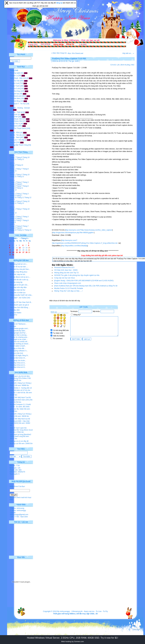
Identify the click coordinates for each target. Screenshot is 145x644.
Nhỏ (133, 65)
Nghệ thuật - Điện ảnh (18, 78)
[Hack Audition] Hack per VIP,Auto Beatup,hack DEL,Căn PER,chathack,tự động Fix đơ (86, 286)
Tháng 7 (13, 157)
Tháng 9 (13, 188)
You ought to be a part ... (19, 339)
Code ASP (14, 115)
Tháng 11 (13, 159)
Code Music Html (16, 119)
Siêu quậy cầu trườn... (18, 361)
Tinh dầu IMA (15, 310)
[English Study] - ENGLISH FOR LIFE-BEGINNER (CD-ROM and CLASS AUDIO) (84, 281)
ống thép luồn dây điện (18, 287)
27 (23, 252)
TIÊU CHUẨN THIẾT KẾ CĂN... (21, 295)
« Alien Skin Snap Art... (60, 53)
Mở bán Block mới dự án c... (20, 277)
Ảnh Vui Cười (15, 89)
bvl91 (77, 61)
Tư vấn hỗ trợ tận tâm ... (19, 267)
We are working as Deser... (20, 344)
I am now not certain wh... (19, 342)
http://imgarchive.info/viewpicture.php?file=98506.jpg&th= (73, 233)
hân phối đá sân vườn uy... (20, 280)
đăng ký (60, 3)
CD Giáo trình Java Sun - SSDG (66, 270)
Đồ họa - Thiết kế (16, 112)
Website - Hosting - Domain (20, 108)
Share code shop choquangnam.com (68, 283)
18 (17, 250)
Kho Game (14, 126)
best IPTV (14, 315)
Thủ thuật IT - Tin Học (18, 104)
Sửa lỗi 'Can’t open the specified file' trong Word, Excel (21, 429)
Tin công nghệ (15, 73)
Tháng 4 (13, 165)
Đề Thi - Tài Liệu (16, 135)
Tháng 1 (13, 169)
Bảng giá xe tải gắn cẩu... (19, 285)
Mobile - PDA (15, 133)
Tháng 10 (26, 157)
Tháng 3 (25, 182)
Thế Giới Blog (15, 101)
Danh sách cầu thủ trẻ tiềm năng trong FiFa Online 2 (20, 377)
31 (13, 255)
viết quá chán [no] (16, 353)
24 (13, 252)
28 (27, 252)
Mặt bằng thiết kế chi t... (19, 264)
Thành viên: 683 (16, 470)
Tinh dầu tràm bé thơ (18, 290)
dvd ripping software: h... (19, 351)
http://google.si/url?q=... (18, 333)
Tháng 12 (21, 159)
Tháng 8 (19, 157)
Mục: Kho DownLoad (75, 53)
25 (17, 252)
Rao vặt (13, 142)
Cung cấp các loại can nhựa (64, 278)
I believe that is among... (19, 335)
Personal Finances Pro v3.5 (64, 268)
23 (10, 252)
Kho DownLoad (16, 96)
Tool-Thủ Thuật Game (18, 128)
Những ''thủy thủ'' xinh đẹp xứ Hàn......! (68, 291)
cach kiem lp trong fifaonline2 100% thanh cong (21, 435)
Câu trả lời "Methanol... (18, 324)
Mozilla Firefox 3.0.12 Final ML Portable (69, 288)
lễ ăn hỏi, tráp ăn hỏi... (18, 274)
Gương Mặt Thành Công (19, 145)
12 (20, 248)
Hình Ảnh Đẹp (15, 91)
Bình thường (125, 65)
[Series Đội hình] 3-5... (18, 358)
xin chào (13, 326)
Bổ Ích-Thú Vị (15, 124)
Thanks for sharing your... (19, 337)
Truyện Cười (15, 83)
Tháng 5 (19, 184)
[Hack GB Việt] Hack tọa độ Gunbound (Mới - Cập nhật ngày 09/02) (20, 421)
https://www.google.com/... (19, 328)
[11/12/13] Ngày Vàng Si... (19, 355)
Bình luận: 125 (15, 468)
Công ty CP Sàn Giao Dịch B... (21, 302)
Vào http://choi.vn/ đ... (18, 363)
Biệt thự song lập (16, 282)
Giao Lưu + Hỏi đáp (17, 140)
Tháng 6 (13, 186)
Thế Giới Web (15, 98)
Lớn (118, 65)
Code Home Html (16, 121)
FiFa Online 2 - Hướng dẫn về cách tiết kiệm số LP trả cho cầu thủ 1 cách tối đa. (21, 390)
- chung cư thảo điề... (18, 348)
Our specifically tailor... (18, 331)
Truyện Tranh (15, 86)
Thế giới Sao (15, 94)
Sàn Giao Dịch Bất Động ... (20, 307)
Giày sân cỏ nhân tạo (18, 293)
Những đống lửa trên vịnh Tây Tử (66, 273)
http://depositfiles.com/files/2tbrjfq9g (74, 246)
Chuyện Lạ (14, 76)
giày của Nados (16, 313)
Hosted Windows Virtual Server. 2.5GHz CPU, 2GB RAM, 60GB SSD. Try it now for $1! (72, 638)
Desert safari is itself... (18, 346)
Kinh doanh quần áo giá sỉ (19, 305)
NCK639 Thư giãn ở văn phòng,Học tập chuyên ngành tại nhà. (77, 275)
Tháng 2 (19, 175)
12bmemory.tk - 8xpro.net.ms (83, 611)
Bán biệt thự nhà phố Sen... (20, 269)
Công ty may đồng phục (19, 272)
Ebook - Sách (15, 137)
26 (20, 252)
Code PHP (14, 117)
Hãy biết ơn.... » (128, 53)
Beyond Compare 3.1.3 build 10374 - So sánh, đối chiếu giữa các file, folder (20, 407)
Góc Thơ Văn (15, 81)
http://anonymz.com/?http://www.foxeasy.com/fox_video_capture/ (89, 230)
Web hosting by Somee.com (72, 641)
